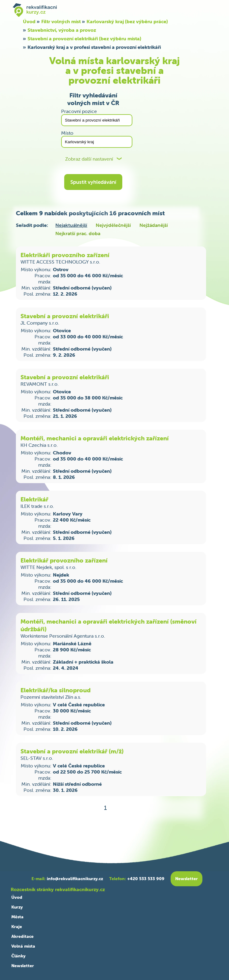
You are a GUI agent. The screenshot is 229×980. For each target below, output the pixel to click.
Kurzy (17, 907)
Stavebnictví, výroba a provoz (62, 30)
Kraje (17, 927)
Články (18, 956)
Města (17, 917)
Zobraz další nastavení (89, 159)
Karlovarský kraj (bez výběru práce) (127, 21)
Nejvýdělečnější (113, 225)
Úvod (29, 21)
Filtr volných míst (61, 21)
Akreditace (22, 936)
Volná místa (23, 946)
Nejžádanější (154, 225)
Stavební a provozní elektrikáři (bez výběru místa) (84, 38)
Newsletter (23, 966)
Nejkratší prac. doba (78, 233)
